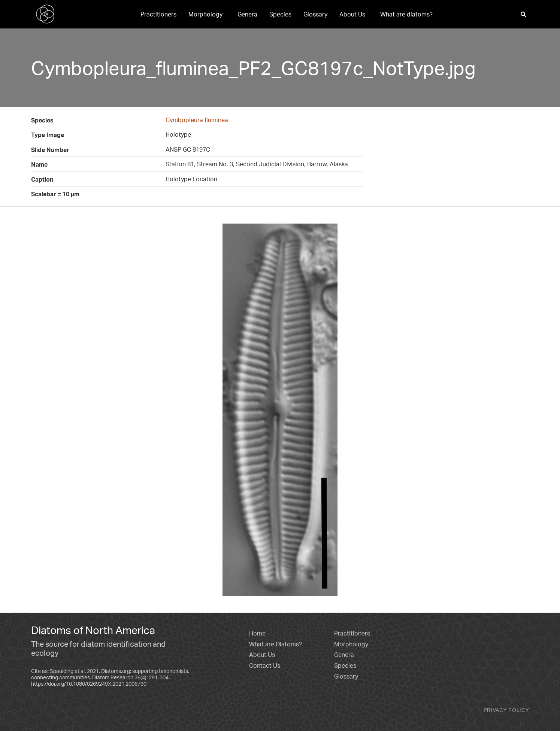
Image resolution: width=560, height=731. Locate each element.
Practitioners (158, 14)
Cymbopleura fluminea (197, 120)
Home (257, 633)
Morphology (205, 14)
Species (280, 14)
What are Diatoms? (276, 644)
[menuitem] (158, 14)
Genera (247, 14)
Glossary (315, 14)
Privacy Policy (506, 710)
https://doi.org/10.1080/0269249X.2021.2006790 (89, 684)
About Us (352, 14)
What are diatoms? (406, 14)
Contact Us (265, 665)
